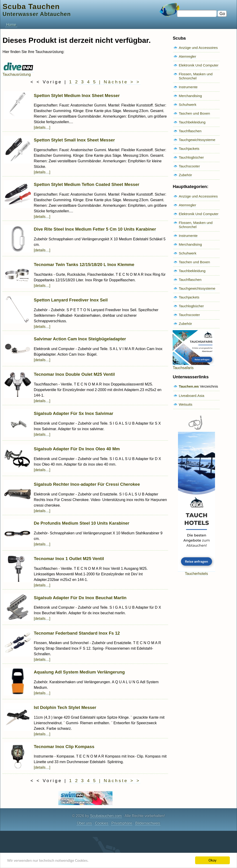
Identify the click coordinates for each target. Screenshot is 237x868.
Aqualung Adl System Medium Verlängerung (79, 672)
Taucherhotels (196, 572)
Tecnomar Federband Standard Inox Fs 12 (77, 633)
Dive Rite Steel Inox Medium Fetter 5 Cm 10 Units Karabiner (95, 229)
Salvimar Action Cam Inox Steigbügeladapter (80, 339)
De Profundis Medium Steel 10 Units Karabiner (82, 523)
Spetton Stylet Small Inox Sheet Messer (74, 140)
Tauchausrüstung (18, 72)
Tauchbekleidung (192, 122)
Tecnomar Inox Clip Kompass (64, 747)
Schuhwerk (187, 105)
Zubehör (185, 175)
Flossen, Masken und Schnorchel (196, 76)
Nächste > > (122, 82)
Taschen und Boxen (194, 113)
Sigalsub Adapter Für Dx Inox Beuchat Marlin (80, 598)
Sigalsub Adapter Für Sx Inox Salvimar (73, 413)
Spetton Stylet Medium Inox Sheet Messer (77, 96)
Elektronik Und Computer (199, 65)
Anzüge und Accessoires (198, 48)
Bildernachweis (148, 823)
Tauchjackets (189, 149)
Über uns (84, 823)
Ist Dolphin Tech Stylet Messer (65, 707)
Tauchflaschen (190, 131)
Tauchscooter (189, 166)
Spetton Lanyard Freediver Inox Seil (71, 300)
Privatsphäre (122, 823)
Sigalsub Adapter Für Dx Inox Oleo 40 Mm (77, 449)
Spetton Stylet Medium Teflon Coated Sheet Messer (87, 184)
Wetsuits (186, 404)
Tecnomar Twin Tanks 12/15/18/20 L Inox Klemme (84, 265)
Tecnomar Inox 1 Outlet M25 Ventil (69, 559)
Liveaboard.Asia (191, 396)
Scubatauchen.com (106, 816)
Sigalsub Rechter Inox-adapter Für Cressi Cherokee (87, 484)
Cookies (102, 823)
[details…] (42, 127)
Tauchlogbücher (191, 157)
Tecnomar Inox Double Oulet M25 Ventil (74, 374)
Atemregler (187, 56)
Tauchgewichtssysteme (197, 140)
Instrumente (188, 87)
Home (11, 25)
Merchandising (190, 96)
